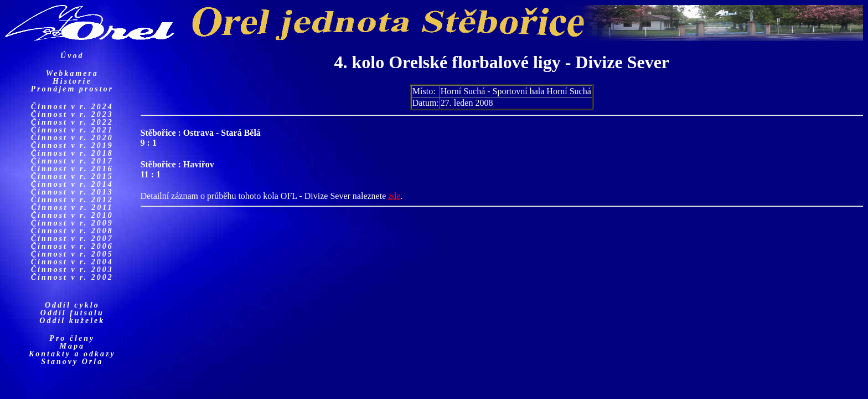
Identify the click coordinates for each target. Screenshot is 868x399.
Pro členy (72, 338)
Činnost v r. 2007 (72, 239)
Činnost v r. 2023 (72, 114)
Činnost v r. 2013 (72, 192)
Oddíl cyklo (72, 305)
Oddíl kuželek (72, 321)
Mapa (72, 346)
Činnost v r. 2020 (72, 138)
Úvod (72, 56)
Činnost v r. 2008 (72, 231)
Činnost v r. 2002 (72, 277)
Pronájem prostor (73, 89)
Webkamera (72, 73)
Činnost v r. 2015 (72, 177)
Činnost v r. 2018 (72, 153)
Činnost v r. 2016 (72, 169)
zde (394, 196)
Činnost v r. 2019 (72, 145)
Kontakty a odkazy (72, 354)
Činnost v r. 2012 (72, 200)
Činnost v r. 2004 (72, 262)
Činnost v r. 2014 (72, 184)
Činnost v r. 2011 (72, 208)
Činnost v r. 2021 (72, 130)
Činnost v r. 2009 (72, 223)
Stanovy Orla (72, 362)
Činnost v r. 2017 (72, 161)
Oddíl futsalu (72, 313)
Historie (72, 81)
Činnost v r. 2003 (72, 270)
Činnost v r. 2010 (72, 215)
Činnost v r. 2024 (72, 107)
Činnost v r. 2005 (72, 254)
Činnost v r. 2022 (72, 122)
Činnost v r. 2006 (72, 246)
